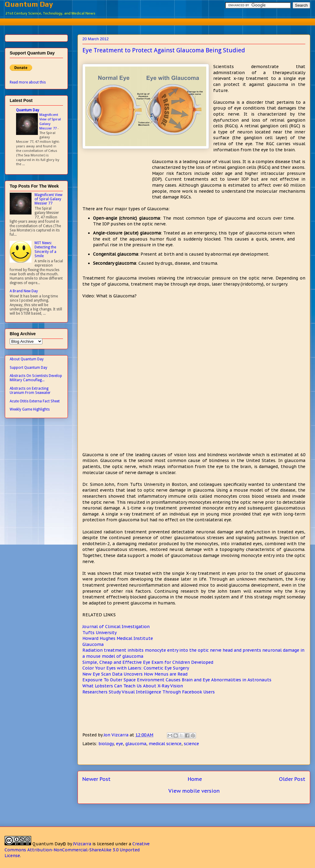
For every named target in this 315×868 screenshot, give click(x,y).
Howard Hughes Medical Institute (118, 638)
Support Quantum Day (28, 368)
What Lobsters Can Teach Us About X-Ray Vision (133, 686)
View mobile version (194, 791)
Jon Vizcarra (117, 735)
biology (106, 744)
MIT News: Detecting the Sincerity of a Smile (45, 249)
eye (119, 744)
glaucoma (136, 744)
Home (195, 779)
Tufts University (99, 633)
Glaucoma (93, 644)
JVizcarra (82, 844)
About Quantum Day (27, 359)
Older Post (292, 779)
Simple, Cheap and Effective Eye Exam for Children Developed (148, 662)
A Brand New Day (24, 291)
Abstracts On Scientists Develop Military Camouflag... (36, 378)
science (191, 744)
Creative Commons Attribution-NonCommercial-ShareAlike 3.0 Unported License (77, 850)
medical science (165, 744)
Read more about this (28, 82)
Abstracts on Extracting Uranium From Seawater (30, 391)
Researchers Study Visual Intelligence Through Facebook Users (149, 692)
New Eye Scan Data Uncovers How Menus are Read (135, 674)
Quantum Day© (49, 844)
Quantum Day (29, 4)
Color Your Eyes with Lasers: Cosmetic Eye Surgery (136, 668)
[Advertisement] (162, 21)
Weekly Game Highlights (30, 409)
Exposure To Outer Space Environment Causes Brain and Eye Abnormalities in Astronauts (177, 680)
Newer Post (96, 779)
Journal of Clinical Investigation (116, 627)
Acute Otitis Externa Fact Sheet (35, 401)
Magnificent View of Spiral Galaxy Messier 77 (50, 121)
